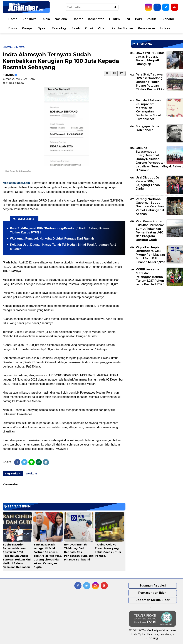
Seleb (76, 28)
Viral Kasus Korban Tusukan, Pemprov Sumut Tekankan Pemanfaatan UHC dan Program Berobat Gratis (150, 231)
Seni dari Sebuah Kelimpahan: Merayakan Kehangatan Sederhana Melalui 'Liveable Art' (149, 110)
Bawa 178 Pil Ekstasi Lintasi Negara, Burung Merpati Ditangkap (151, 58)
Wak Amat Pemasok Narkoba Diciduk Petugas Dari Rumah (52, 239)
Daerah (78, 19)
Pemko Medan (122, 28)
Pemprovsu (146, 28)
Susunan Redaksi (153, 586)
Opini (89, 28)
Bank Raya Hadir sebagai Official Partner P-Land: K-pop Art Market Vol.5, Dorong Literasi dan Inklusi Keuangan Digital (48, 556)
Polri (138, 19)
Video (102, 28)
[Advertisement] (157, 316)
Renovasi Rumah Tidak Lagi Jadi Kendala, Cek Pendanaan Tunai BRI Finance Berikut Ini (79, 552)
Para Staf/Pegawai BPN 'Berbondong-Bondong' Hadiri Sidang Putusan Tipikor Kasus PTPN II (150, 84)
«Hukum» (19, 47)
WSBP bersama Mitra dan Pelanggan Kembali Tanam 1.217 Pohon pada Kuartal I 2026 (150, 277)
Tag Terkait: (13, 474)
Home (13, 19)
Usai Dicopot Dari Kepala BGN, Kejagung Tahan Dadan (149, 183)
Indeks (165, 28)
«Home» (8, 47)
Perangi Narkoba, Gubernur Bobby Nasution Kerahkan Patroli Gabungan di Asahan (150, 207)
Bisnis (13, 28)
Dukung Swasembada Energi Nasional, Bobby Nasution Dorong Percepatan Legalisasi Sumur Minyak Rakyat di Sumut (159, 159)
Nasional (61, 19)
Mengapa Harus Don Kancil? (148, 128)
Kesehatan (96, 19)
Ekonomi (167, 19)
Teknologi (59, 28)
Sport (42, 28)
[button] (122, 73)
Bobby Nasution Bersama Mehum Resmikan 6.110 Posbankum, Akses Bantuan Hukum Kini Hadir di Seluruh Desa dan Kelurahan (17, 556)
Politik (151, 19)
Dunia (46, 19)
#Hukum (31, 474)
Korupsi (28, 28)
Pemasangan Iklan (152, 593)
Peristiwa (29, 19)
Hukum (114, 19)
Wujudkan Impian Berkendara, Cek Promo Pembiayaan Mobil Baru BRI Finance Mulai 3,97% (151, 255)
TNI (127, 19)
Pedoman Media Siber (153, 600)
